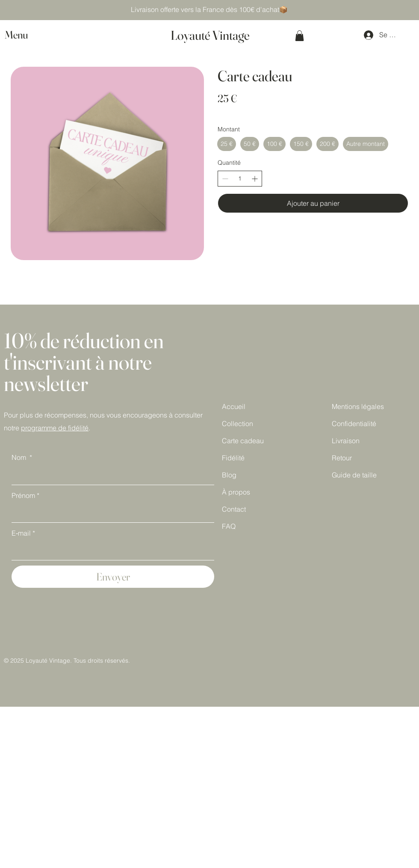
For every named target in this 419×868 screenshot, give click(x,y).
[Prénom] (110, 513)
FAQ (229, 526)
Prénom (25, 496)
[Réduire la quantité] (225, 179)
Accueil (234, 406)
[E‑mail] (110, 551)
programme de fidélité (55, 428)
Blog (229, 475)
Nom (22, 458)
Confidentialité (354, 424)
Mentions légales (358, 406)
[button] (24, 35)
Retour (342, 458)
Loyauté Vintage (210, 35)
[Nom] (110, 476)
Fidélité (233, 458)
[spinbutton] (240, 179)
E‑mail (23, 533)
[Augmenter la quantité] (255, 179)
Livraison (346, 441)
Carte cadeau (243, 441)
